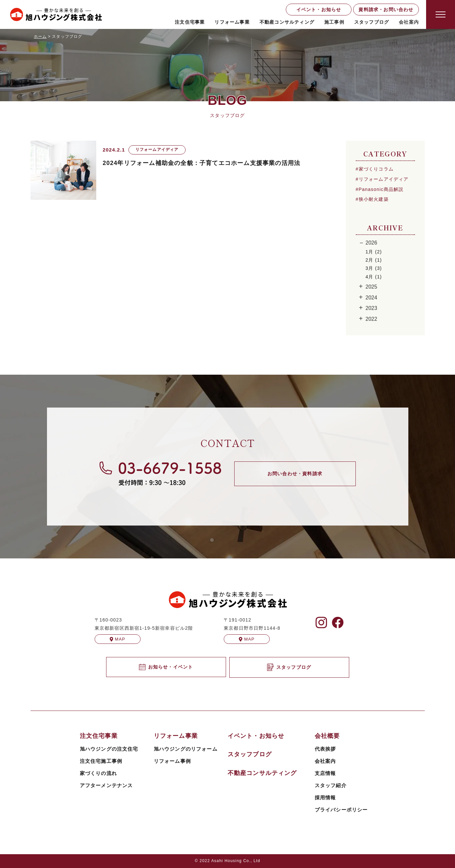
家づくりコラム (376, 169)
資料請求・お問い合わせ (386, 10)
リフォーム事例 (172, 761)
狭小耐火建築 (374, 199)
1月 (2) (374, 252)
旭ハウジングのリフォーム (186, 749)
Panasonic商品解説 (381, 189)
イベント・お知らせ (319, 10)
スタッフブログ (372, 22)
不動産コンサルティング (287, 22)
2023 (372, 308)
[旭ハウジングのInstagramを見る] (321, 622)
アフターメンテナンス (106, 785)
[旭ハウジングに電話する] (160, 473)
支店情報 (325, 773)
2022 (372, 319)
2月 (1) (374, 260)
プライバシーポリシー (341, 810)
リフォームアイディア (384, 179)
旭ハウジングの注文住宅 (109, 749)
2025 (372, 287)
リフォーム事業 (232, 22)
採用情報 (325, 798)
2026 (372, 243)
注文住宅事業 (190, 22)
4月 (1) (374, 277)
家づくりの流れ (98, 773)
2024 (372, 298)
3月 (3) (374, 268)
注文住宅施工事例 (101, 761)
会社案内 (325, 761)
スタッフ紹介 (331, 785)
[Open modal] (441, 14)
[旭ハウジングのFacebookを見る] (338, 622)
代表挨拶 (325, 749)
